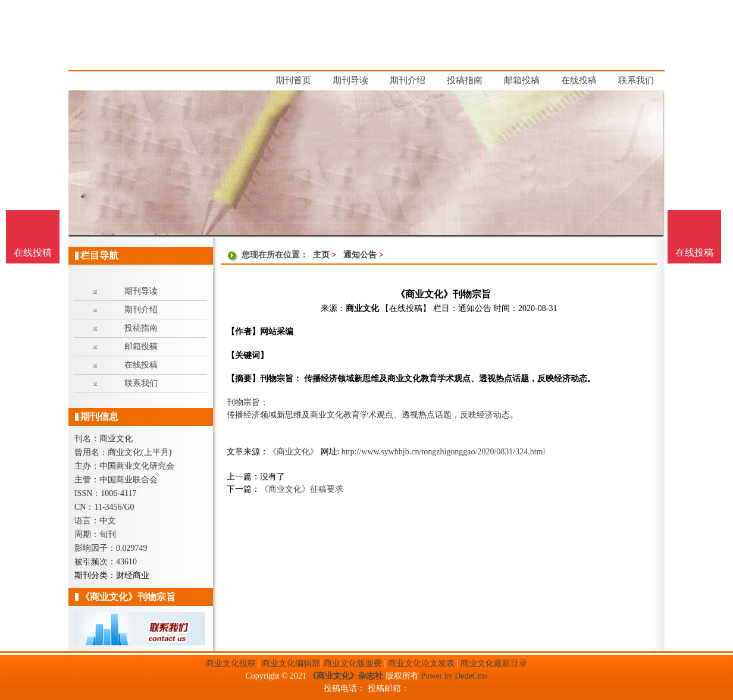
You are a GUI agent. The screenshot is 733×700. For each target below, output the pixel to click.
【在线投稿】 (406, 308)
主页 (321, 255)
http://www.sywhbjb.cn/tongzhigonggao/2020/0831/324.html (443, 452)
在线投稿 (694, 252)
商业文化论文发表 (421, 663)
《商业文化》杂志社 (346, 676)
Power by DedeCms (454, 676)
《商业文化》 (293, 452)
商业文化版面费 (353, 663)
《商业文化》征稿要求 (302, 489)
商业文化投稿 (231, 663)
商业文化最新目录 (494, 663)
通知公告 (360, 255)
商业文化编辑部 (291, 663)
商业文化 (362, 308)
